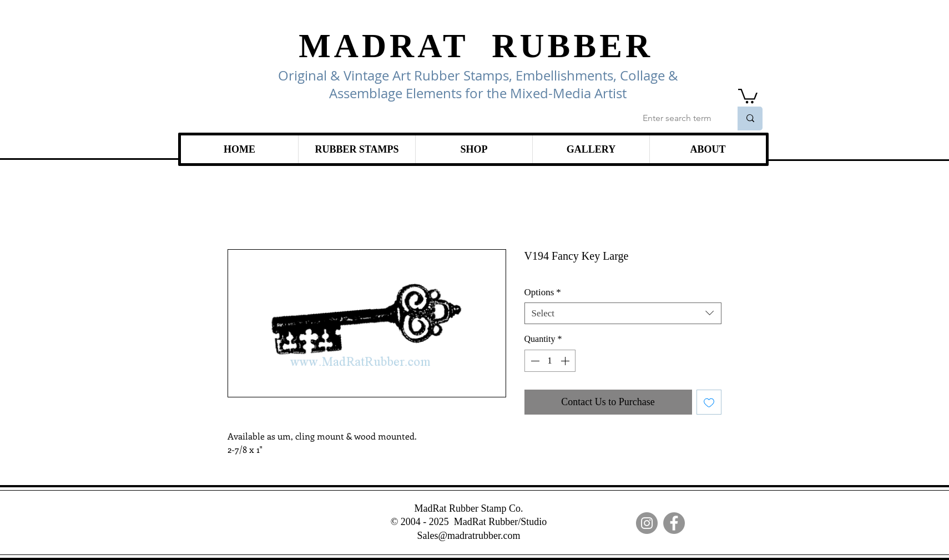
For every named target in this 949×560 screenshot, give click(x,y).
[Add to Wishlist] (709, 402)
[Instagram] (647, 523)
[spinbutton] (550, 361)
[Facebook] (674, 523)
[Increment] (566, 361)
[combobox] (623, 313)
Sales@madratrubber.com (468, 536)
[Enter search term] (678, 118)
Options (543, 292)
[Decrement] (534, 361)
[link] (748, 95)
